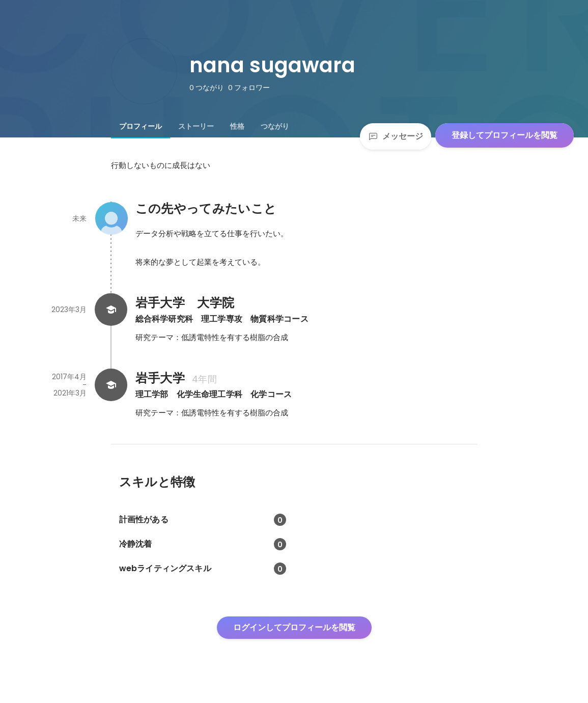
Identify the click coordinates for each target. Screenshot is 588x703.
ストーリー (196, 126)
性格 (237, 126)
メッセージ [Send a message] (396, 136)
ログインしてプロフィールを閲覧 (294, 627)
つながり (275, 126)
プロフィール (141, 126)
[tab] (141, 126)
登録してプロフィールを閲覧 (505, 135)
